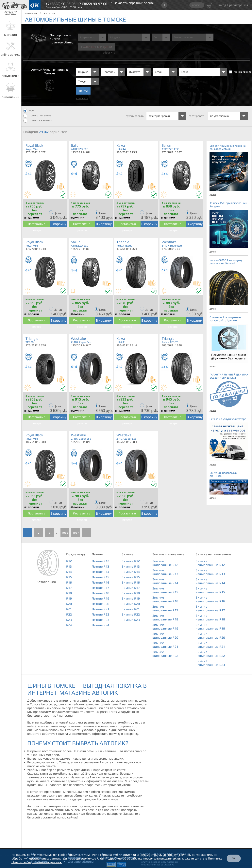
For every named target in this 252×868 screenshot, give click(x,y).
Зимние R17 (131, 588)
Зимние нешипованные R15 (210, 590)
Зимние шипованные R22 (165, 654)
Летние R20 (100, 604)
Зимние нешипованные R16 (210, 599)
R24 (69, 625)
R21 (69, 609)
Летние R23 (100, 620)
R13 (69, 566)
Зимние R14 (131, 572)
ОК (234, 858)
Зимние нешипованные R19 (210, 627)
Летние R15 (100, 577)
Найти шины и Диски (97, 47)
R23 (69, 620)
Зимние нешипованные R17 (210, 608)
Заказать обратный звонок (134, 3)
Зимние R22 (131, 614)
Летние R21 (100, 609)
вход (223, 5)
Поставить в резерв (37, 225)
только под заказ (37, 116)
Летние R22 (100, 614)
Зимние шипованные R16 (165, 599)
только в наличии (38, 121)
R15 (69, 577)
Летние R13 (100, 566)
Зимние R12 (131, 561)
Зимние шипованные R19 (165, 627)
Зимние (128, 554)
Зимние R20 (131, 604)
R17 (69, 588)
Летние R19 (100, 598)
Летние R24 (100, 625)
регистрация (239, 5)
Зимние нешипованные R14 (210, 581)
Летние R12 (100, 561)
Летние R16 (100, 582)
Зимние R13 (131, 566)
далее (213, 194)
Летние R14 (100, 572)
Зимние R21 (131, 609)
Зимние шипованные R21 (165, 645)
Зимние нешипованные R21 (210, 645)
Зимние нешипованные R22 (210, 654)
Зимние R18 (131, 593)
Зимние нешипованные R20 (210, 636)
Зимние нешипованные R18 (210, 617)
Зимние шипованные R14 (165, 581)
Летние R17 (100, 588)
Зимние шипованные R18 (165, 617)
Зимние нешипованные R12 (210, 563)
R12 (69, 561)
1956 (65, 533)
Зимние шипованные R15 (165, 590)
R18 (69, 593)
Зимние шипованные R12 (165, 563)
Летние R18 (100, 593)
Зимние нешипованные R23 (210, 663)
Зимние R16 (131, 582)
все (28, 111)
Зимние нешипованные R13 (210, 572)
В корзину (58, 224)
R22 (69, 614)
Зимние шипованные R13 (165, 572)
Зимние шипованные (168, 554)
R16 (69, 582)
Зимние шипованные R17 (165, 608)
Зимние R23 (131, 620)
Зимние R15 (131, 577)
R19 (69, 598)
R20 (69, 604)
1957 (76, 533)
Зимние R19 (131, 598)
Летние (97, 554)
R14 (69, 572)
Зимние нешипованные (213, 554)
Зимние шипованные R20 (165, 636)
